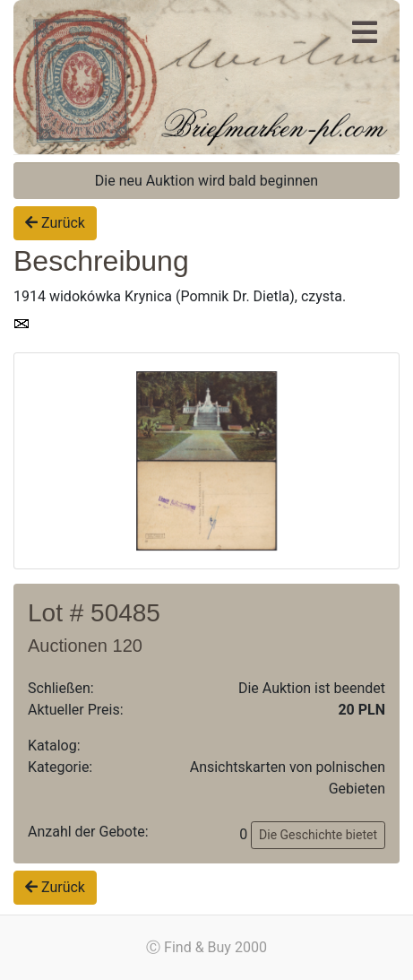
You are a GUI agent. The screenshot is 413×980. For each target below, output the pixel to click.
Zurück (55, 223)
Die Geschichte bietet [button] (318, 835)
